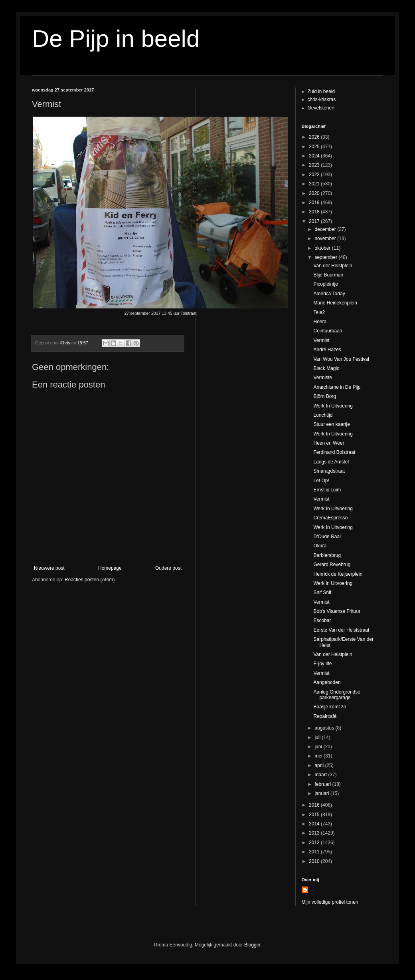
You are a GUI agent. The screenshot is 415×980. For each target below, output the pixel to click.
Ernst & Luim (327, 490)
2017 (315, 221)
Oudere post (168, 568)
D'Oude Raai (327, 537)
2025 (315, 147)
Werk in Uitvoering (333, 583)
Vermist (321, 340)
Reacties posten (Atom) (90, 580)
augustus (325, 728)
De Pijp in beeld (116, 39)
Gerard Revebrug (332, 565)
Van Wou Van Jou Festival (341, 359)
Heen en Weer (329, 443)
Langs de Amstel (331, 462)
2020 (315, 193)
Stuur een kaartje (331, 424)
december (326, 229)
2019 (315, 203)
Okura (320, 546)
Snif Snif (322, 592)
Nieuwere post (49, 568)
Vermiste (323, 378)
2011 (315, 852)
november (326, 239)
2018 (315, 212)
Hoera (320, 322)
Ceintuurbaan (328, 331)
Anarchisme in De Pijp (337, 387)
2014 (315, 824)
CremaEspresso (330, 518)
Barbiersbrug (327, 555)
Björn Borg (325, 396)
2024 (315, 156)
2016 (315, 805)
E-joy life (322, 664)
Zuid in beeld (321, 91)
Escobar (322, 620)
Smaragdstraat (329, 471)
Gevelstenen (321, 108)
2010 (315, 861)
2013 (315, 833)
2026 (315, 137)
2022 (315, 175)
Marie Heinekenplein (335, 303)
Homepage (110, 568)
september (326, 257)
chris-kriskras (322, 99)
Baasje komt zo (330, 707)
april (320, 765)
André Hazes (327, 350)
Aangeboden (327, 682)
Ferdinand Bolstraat (334, 452)
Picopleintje (325, 284)
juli (318, 737)
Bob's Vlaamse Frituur (337, 611)
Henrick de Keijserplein (338, 574)
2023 (315, 165)
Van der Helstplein (333, 266)
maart (321, 775)
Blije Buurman (328, 275)
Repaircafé (325, 716)
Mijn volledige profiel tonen (330, 902)
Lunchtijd (323, 415)
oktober (323, 248)
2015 (315, 815)
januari (322, 793)
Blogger (252, 945)
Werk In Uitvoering (333, 406)
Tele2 (319, 312)
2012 (315, 843)
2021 (315, 184)
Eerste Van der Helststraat (341, 630)
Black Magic (326, 368)
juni (319, 747)
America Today (329, 294)
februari (323, 784)
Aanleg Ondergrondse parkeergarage (337, 695)
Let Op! (321, 481)
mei (319, 756)
